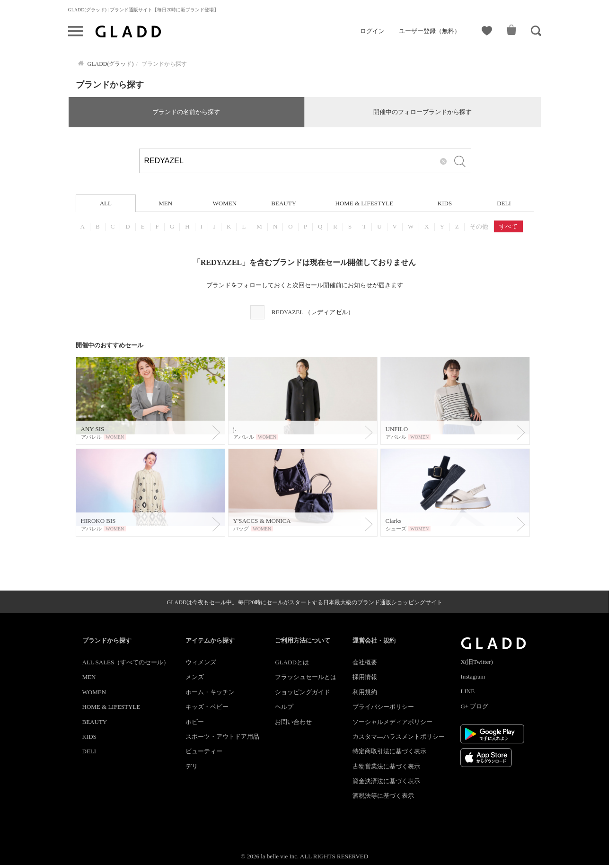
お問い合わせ (293, 722)
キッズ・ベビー (207, 707)
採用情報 (365, 677)
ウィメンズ (201, 662)
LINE (467, 691)
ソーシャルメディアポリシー (392, 722)
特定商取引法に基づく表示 (389, 751)
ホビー (195, 722)
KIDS (445, 203)
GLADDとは (292, 662)
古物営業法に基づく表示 (386, 766)
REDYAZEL (313, 312)
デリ (192, 766)
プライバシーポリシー (383, 707)
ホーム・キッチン (210, 692)
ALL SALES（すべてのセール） (126, 662)
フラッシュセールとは (306, 677)
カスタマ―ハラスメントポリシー (399, 737)
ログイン (372, 31)
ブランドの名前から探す (186, 112)
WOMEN (224, 203)
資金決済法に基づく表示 (386, 781)
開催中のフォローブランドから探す (422, 112)
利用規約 (365, 692)
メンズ (195, 677)
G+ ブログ (474, 706)
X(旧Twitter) (476, 662)
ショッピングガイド (303, 692)
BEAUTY (284, 203)
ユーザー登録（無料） (430, 31)
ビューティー (204, 751)
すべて (508, 226)
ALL (106, 203)
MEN (165, 203)
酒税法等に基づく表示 (383, 796)
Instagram (473, 676)
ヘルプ (284, 707)
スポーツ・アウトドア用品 (222, 737)
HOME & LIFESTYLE (364, 203)
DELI (504, 203)
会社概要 (365, 662)
